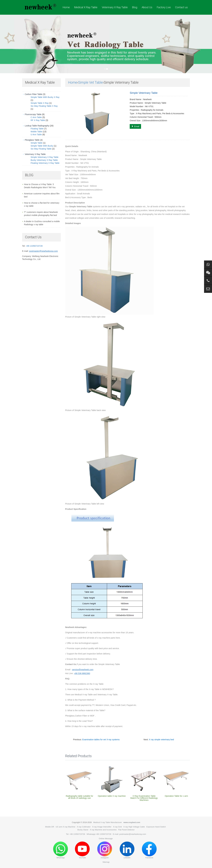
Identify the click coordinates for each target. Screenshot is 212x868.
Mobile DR (50, 827)
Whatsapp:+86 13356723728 (99, 834)
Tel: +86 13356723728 (75, 834)
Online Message (106, 839)
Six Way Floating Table (41, 149)
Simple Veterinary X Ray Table (45, 157)
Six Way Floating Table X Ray (44, 106)
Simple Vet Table (90, 83)
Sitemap (106, 862)
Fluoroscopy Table (33, 114)
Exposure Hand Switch (156, 827)
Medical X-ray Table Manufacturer (107, 822)
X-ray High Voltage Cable (134, 827)
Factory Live (164, 7)
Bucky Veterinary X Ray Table (44, 160)
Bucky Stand (83, 830)
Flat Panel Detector (126, 830)
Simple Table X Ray (40, 103)
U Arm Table (36, 134)
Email (135, 126)
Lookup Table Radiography (37, 126)
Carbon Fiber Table (33, 94)
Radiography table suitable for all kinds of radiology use (79, 797)
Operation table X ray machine (112, 796)
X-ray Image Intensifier (102, 827)
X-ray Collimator (84, 827)
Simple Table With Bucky (42, 146)
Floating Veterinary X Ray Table (45, 163)
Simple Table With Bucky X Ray (45, 97)
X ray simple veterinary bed (162, 740)
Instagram (105, 850)
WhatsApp (61, 850)
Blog (135, 7)
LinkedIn (127, 850)
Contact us (181, 7)
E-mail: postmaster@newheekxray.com (129, 834)
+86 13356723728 (34, 246)
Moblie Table (36, 132)
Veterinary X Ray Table (115, 7)
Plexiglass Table (32, 140)
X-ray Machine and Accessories (103, 830)
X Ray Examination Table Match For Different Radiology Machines (144, 798)
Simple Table (37, 143)
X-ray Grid (117, 827)
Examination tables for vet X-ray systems (101, 740)
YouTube (82, 850)
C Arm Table (36, 117)
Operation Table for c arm (176, 796)
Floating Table (37, 129)
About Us (147, 7)
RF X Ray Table (38, 120)
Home (66, 7)
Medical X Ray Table (86, 7)
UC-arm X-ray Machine (65, 827)
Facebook (149, 850)
